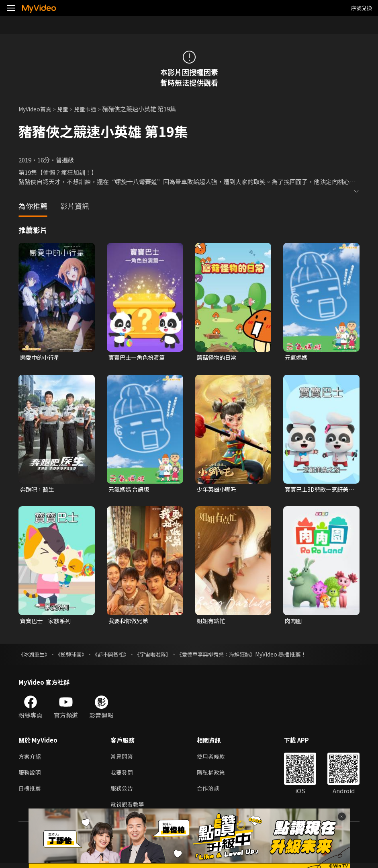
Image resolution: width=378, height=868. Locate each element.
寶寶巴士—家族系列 (47, 622)
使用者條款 (214, 758)
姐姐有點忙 (212, 622)
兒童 (67, 109)
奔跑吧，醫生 (38, 490)
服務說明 (31, 775)
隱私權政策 (214, 775)
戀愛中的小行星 (41, 358)
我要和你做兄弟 (130, 622)
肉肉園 (294, 622)
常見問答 (123, 758)
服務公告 (123, 792)
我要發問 (123, 775)
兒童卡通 (90, 109)
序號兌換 (362, 8)
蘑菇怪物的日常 (218, 358)
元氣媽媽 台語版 (130, 490)
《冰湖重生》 (35, 656)
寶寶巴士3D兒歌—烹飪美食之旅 (319, 490)
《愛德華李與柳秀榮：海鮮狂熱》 (229, 656)
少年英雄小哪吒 (218, 490)
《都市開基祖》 (117, 656)
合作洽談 (211, 792)
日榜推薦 (31, 792)
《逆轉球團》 (75, 656)
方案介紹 (31, 758)
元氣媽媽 (297, 358)
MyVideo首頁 (37, 109)
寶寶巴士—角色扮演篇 (139, 358)
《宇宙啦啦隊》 (162, 656)
